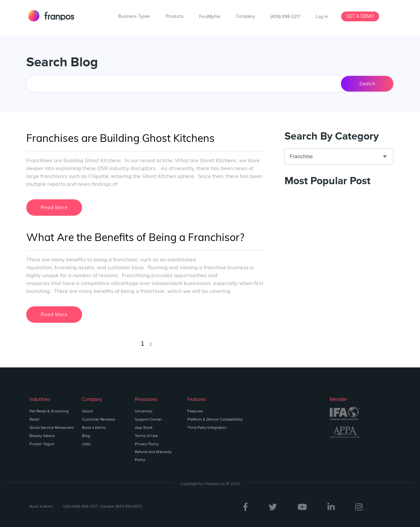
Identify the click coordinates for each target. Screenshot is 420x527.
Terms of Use (146, 436)
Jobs (86, 444)
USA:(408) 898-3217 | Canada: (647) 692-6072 (103, 506)
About (87, 411)
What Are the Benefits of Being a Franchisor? (135, 237)
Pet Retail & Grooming (49, 411)
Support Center (148, 419)
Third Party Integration (207, 428)
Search (367, 84)
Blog (86, 436)
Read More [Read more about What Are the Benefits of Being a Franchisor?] (54, 315)
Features (195, 411)
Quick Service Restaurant (52, 428)
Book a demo (41, 506)
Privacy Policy (147, 444)
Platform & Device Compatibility (215, 419)
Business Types (134, 16)
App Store (144, 428)
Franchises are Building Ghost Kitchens (120, 138)
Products (175, 16)
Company (245, 16)
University (144, 411)
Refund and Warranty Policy (153, 456)
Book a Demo (94, 428)
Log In (322, 17)
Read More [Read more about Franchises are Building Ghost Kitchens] (54, 208)
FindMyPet (210, 17)
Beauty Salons (42, 436)
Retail (34, 419)
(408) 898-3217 (285, 17)
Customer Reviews (99, 419)
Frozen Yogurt (42, 444)
